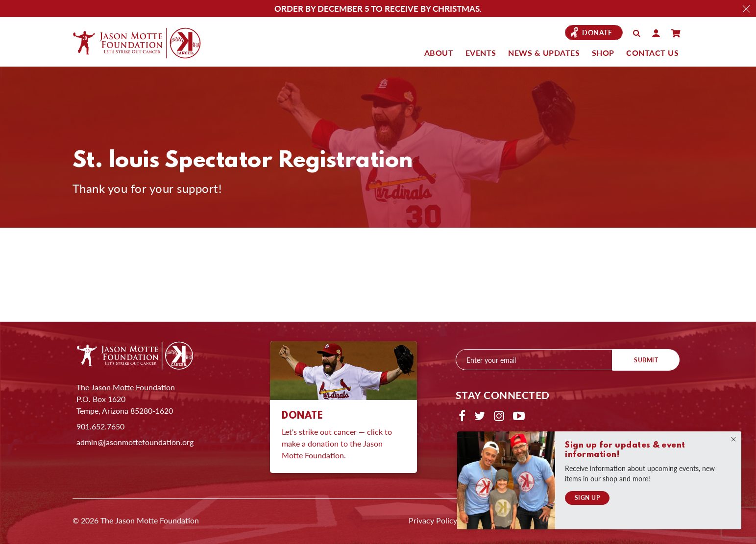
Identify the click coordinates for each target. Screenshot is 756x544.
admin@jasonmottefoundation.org (135, 442)
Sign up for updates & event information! (625, 450)
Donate (597, 33)
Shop (603, 53)
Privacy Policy (433, 520)
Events (481, 53)
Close (746, 9)
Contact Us (652, 53)
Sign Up (587, 498)
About (439, 53)
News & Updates (544, 53)
